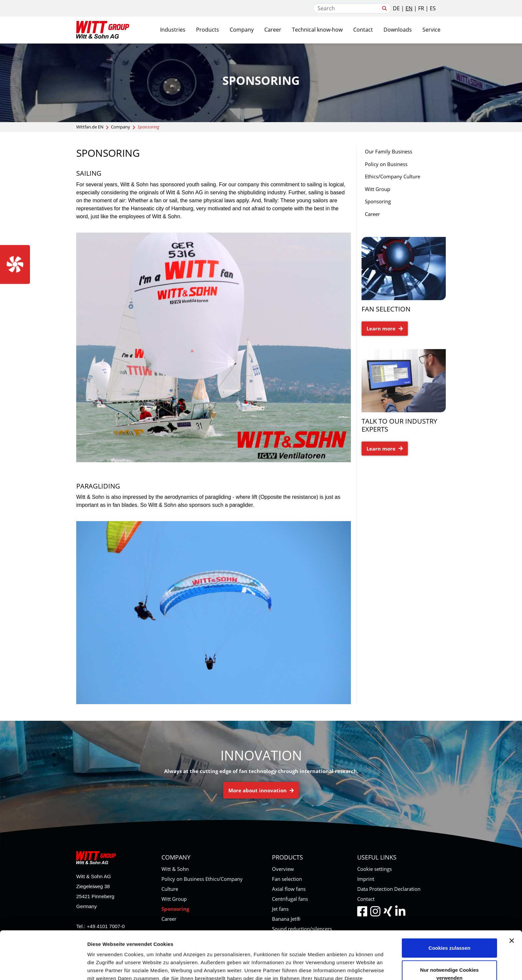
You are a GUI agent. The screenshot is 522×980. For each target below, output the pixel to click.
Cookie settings (375, 869)
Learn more (385, 328)
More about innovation (261, 790)
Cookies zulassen (449, 907)
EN (409, 8)
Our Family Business (389, 151)
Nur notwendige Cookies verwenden (449, 933)
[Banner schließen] (512, 899)
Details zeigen (354, 967)
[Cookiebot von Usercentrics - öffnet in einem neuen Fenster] (43, 967)
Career (372, 214)
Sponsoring (378, 201)
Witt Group (378, 189)
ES (433, 8)
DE (396, 8)
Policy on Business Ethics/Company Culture (392, 170)
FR (421, 8)
